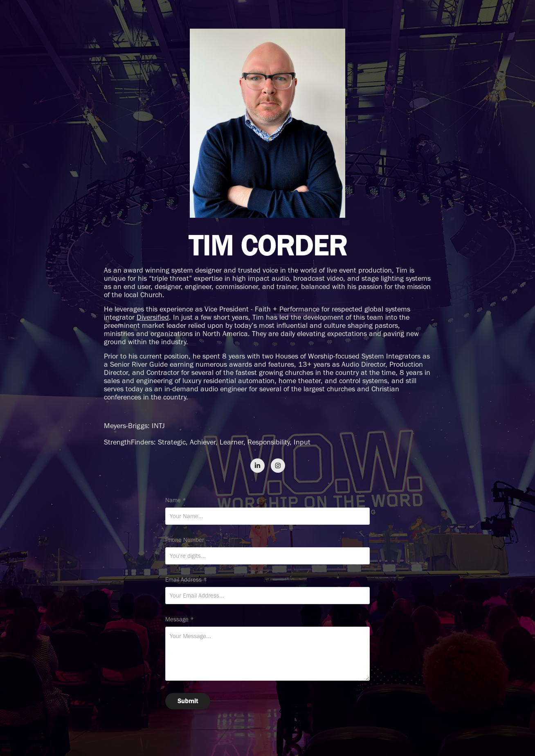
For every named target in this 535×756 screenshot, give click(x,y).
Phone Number (185, 540)
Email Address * (186, 580)
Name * (176, 500)
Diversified (153, 317)
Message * (180, 619)
